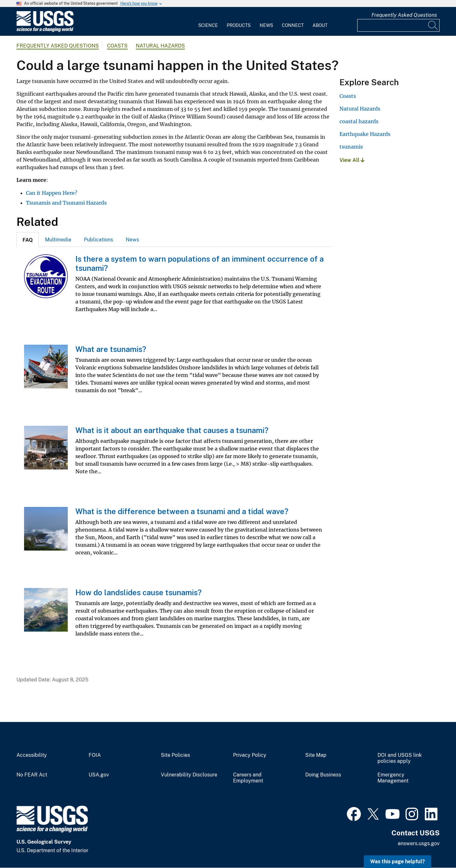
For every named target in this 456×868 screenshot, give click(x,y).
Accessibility (32, 755)
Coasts (117, 46)
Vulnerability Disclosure (189, 775)
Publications (98, 240)
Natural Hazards (160, 46)
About (320, 25)
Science (208, 25)
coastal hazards (359, 121)
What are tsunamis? (111, 349)
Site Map (316, 755)
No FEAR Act (32, 775)
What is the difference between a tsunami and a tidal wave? (182, 511)
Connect (293, 25)
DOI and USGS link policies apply (400, 758)
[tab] (28, 239)
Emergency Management (393, 778)
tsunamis (351, 147)
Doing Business (323, 775)
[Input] (398, 25)
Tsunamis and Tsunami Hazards (66, 203)
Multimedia (58, 240)
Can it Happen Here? (52, 193)
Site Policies (175, 755)
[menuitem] (208, 22)
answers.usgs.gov (419, 843)
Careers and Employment (248, 778)
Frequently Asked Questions (404, 15)
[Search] (433, 25)
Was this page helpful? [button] (398, 862)
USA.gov (99, 775)
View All (352, 160)
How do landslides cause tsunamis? (139, 592)
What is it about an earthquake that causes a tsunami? (172, 430)
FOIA (95, 755)
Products (239, 25)
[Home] (45, 31)
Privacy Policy (250, 755)
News (266, 25)
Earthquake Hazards (365, 134)
